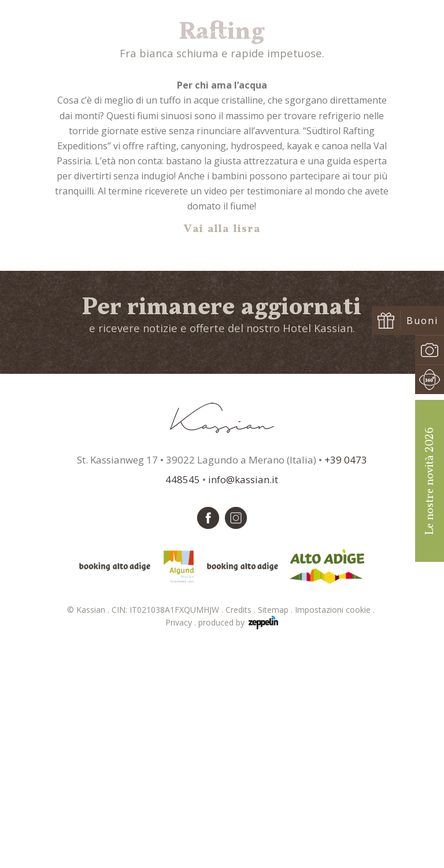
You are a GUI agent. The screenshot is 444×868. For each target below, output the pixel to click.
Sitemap (276, 831)
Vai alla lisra (222, 450)
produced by (238, 844)
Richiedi (338, 42)
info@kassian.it (243, 700)
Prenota (403, 42)
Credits (242, 831)
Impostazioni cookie (336, 831)
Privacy (182, 843)
